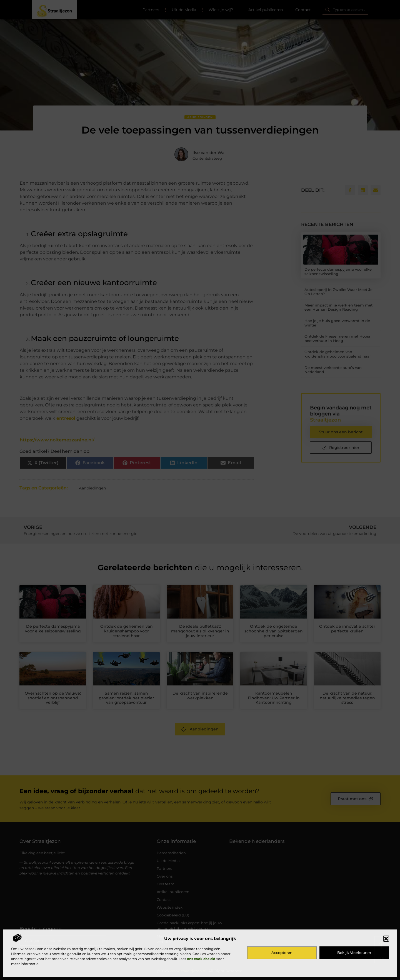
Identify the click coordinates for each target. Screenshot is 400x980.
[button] (386, 939)
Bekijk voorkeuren (354, 953)
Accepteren (282, 953)
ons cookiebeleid (201, 959)
